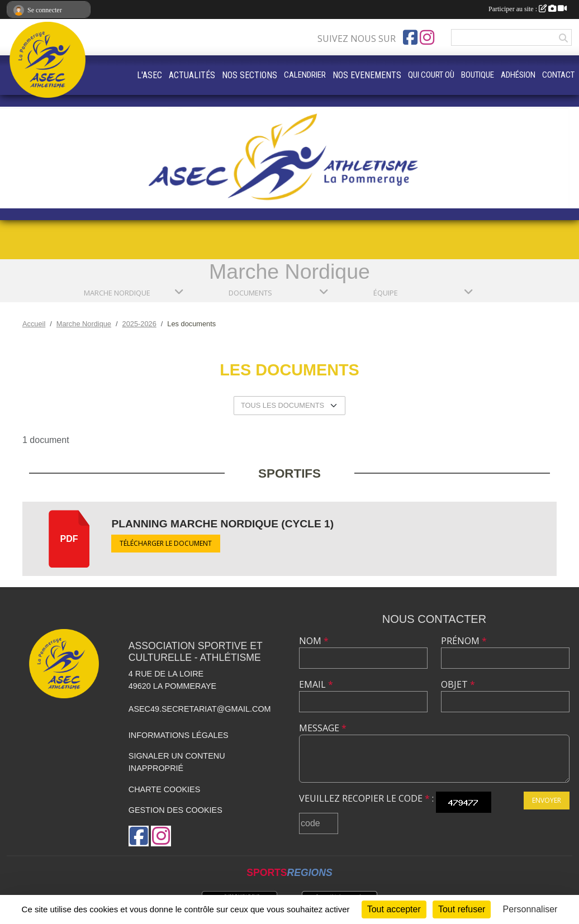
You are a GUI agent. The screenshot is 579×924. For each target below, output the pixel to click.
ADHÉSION (518, 75)
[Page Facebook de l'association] (410, 37)
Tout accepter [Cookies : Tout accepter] (394, 909)
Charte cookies (164, 789)
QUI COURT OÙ (431, 75)
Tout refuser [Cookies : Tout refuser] (462, 909)
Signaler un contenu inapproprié (177, 762)
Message (323, 728)
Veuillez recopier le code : (366, 798)
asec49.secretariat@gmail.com (200, 709)
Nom (314, 641)
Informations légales (179, 735)
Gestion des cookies (175, 810)
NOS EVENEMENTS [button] (367, 75)
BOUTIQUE (478, 75)
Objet (458, 684)
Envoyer (547, 800)
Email (316, 684)
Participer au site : (528, 9)
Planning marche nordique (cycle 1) (222, 524)
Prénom (464, 641)
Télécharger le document (166, 543)
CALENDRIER (305, 75)
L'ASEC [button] (150, 75)
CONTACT (558, 75)
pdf (69, 539)
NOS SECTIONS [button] (250, 75)
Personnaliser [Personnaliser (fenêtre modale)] (530, 909)
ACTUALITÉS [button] (192, 75)
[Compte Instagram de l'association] (427, 37)
